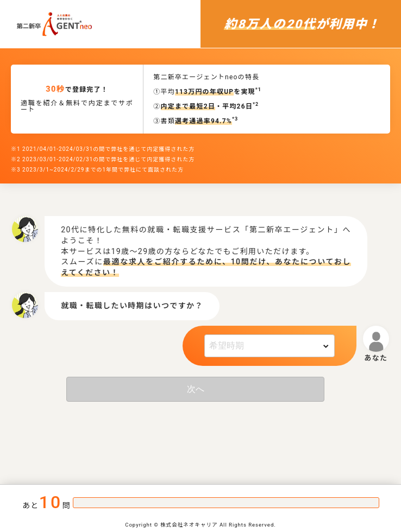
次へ (196, 389)
